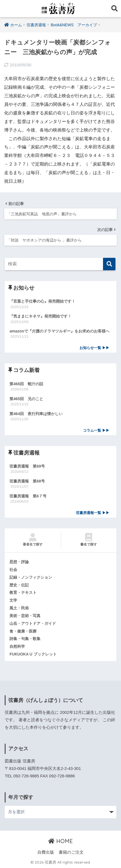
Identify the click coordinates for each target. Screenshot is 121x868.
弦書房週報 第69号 (27, 466)
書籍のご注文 (71, 852)
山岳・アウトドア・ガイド (33, 623)
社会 (13, 570)
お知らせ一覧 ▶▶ (94, 348)
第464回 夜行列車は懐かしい (36, 414)
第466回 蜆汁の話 (26, 384)
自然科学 (17, 646)
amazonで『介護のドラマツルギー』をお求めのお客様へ (59, 331)
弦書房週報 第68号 (27, 481)
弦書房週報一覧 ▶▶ (92, 513)
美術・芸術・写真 (25, 616)
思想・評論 (19, 562)
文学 (13, 600)
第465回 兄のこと (26, 399)
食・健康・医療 (23, 631)
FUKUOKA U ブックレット (33, 654)
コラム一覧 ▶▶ (96, 431)
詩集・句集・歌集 (25, 639)
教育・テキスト (23, 592)
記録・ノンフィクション (31, 577)
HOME (60, 841)
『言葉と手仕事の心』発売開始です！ (42, 301)
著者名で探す (33, 540)
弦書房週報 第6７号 (28, 496)
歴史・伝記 (19, 585)
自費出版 (46, 852)
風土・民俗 (19, 608)
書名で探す (89, 540)
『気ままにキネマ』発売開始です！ (40, 316)
